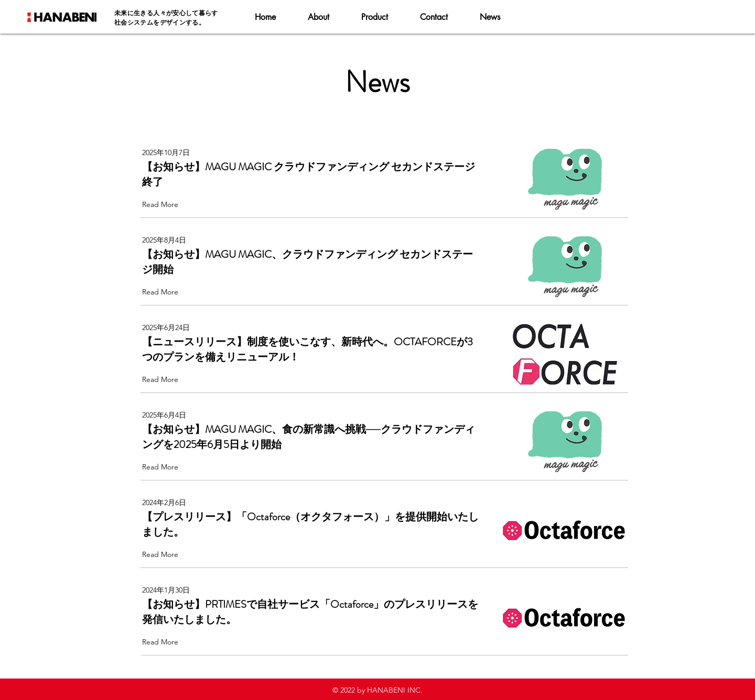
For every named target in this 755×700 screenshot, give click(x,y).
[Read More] (163, 204)
